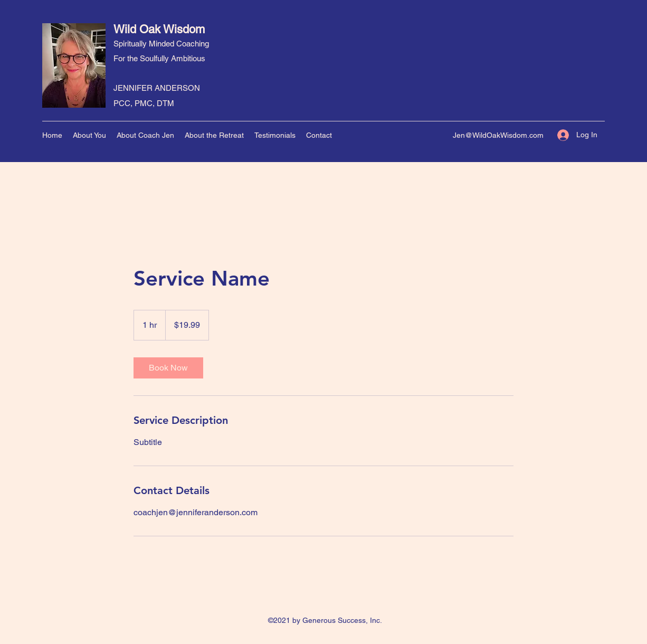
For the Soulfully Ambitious (159, 58)
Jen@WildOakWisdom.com (498, 135)
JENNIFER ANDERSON (157, 88)
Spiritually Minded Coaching (161, 44)
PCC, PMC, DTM (144, 103)
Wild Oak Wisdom (159, 29)
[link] (168, 368)
